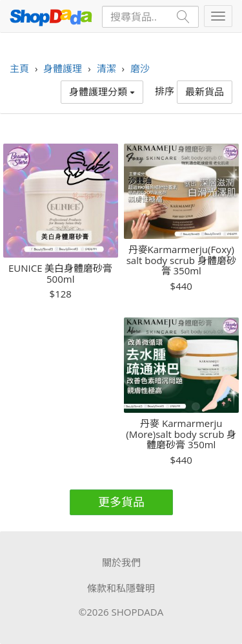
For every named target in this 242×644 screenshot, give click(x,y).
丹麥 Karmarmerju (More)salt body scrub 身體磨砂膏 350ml (181, 434)
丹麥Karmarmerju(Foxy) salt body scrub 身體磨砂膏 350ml (181, 260)
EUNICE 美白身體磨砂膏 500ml (60, 273)
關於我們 (121, 562)
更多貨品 (121, 502)
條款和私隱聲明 (121, 588)
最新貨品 (205, 91)
